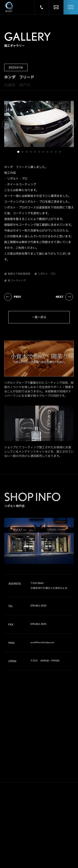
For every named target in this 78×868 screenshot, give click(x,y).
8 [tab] (47, 152)
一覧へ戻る (39, 317)
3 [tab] (27, 152)
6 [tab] (39, 152)
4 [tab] (31, 152)
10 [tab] (56, 152)
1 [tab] (18, 152)
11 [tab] (60, 152)
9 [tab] (52, 152)
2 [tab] (22, 152)
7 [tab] (43, 152)
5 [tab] (35, 152)
